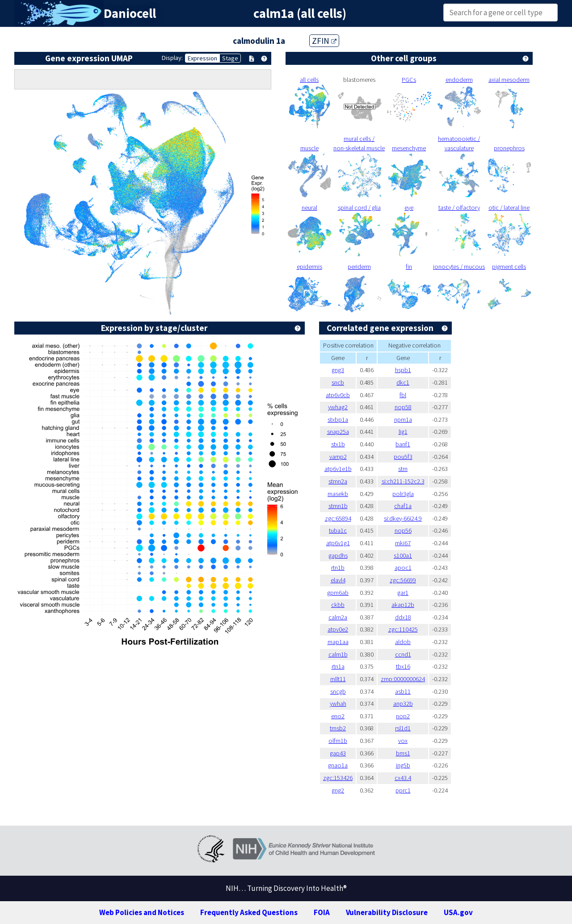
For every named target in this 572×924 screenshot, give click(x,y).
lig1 (403, 432)
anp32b (403, 704)
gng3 (338, 370)
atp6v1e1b (338, 469)
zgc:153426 (338, 778)
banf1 (403, 444)
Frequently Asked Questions (249, 912)
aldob (403, 642)
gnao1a (338, 765)
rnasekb (338, 494)
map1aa (338, 642)
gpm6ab (338, 593)
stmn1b (338, 506)
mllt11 (338, 679)
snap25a (338, 432)
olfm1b (338, 741)
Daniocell (130, 13)
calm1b (338, 654)
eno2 (338, 716)
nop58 (403, 407)
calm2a (338, 617)
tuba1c (338, 530)
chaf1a (403, 506)
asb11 (403, 691)
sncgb (338, 691)
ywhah (338, 704)
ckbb (338, 605)
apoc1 (403, 568)
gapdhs (338, 555)
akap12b (403, 605)
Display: (172, 58)
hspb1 (403, 370)
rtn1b (338, 568)
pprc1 (403, 790)
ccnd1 (403, 654)
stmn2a (338, 481)
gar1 (403, 593)
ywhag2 (338, 407)
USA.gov (458, 912)
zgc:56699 (403, 580)
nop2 (403, 716)
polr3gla (403, 494)
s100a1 (403, 555)
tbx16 (403, 666)
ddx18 (403, 617)
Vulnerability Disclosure (387, 912)
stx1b (338, 444)
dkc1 (403, 382)
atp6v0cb (338, 395)
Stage (230, 58)
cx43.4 (403, 778)
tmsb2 (338, 728)
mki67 (403, 543)
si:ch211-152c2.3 (403, 481)
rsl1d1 (403, 728)
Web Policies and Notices (142, 912)
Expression (202, 58)
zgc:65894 (338, 518)
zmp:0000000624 (403, 679)
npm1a (403, 420)
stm (403, 469)
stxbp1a (338, 420)
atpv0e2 (338, 629)
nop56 (403, 530)
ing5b (403, 765)
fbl (403, 395)
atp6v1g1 (338, 543)
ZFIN (324, 41)
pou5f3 (403, 457)
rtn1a (338, 666)
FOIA (322, 912)
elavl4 (338, 580)
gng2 (338, 790)
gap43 (338, 753)
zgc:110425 (403, 629)
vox (403, 741)
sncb (338, 382)
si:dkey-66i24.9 (403, 518)
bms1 (403, 753)
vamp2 (338, 457)
